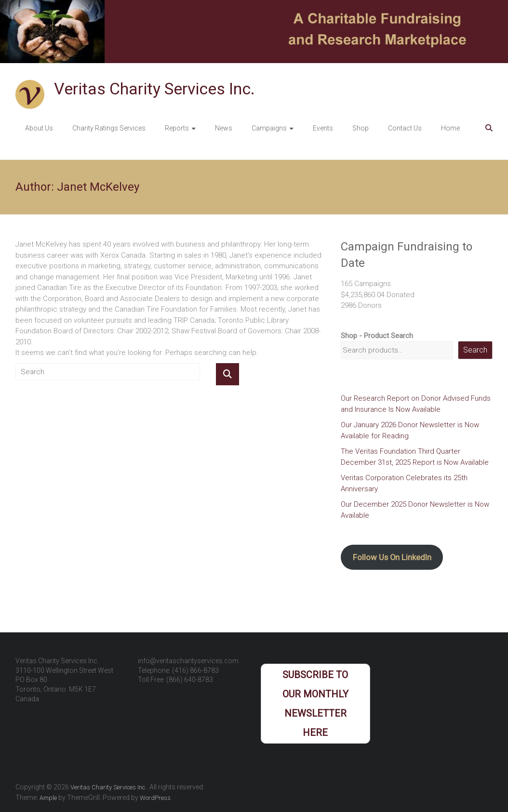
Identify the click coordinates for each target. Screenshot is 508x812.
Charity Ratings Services (109, 128)
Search (475, 350)
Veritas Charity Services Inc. (154, 89)
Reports (177, 128)
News (224, 128)
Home (450, 128)
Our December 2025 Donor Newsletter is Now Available (415, 510)
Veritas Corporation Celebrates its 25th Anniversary (404, 483)
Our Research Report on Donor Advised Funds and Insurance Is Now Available (416, 404)
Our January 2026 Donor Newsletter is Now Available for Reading (410, 430)
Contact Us (405, 128)
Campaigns (269, 128)
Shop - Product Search (377, 336)
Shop (361, 128)
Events (323, 128)
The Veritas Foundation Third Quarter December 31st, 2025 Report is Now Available (415, 457)
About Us (39, 128)
